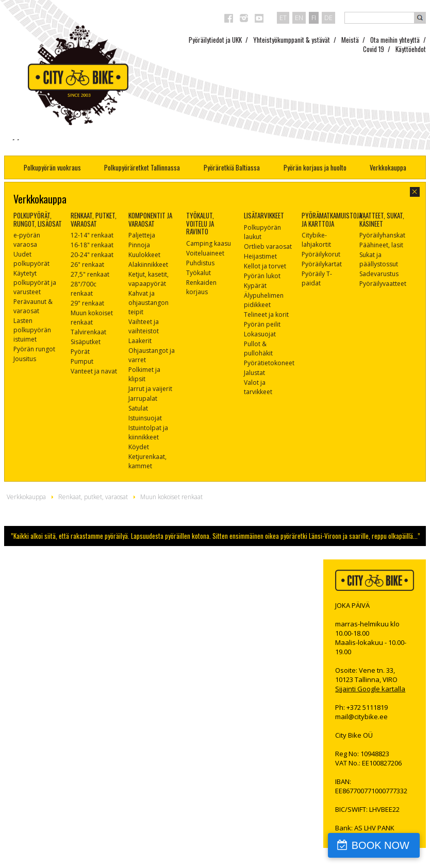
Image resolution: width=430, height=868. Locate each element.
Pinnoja (139, 245)
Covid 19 (374, 49)
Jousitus (25, 359)
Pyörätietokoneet (269, 363)
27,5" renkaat (90, 274)
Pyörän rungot (34, 349)
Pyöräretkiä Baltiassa (232, 167)
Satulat (138, 408)
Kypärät (255, 286)
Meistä (350, 40)
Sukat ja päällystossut (379, 259)
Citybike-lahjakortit (316, 240)
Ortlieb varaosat (268, 246)
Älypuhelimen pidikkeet (264, 300)
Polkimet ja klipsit (144, 374)
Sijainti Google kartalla (370, 689)
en (299, 18)
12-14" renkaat (92, 235)
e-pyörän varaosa (27, 240)
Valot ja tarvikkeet (258, 387)
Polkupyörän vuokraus (52, 167)
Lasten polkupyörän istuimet (32, 330)
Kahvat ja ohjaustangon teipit (148, 303)
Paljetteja (142, 235)
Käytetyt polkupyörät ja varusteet (35, 283)
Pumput (82, 361)
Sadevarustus (379, 274)
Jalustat (254, 373)
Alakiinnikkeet (148, 265)
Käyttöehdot (411, 49)
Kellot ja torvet (265, 266)
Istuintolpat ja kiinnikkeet (148, 432)
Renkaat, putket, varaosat (93, 497)
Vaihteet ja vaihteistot (144, 326)
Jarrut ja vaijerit (150, 389)
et (283, 18)
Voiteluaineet (205, 253)
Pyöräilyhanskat (382, 235)
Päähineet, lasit (381, 245)
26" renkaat (87, 265)
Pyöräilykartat (322, 264)
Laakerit (140, 341)
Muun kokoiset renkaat (92, 318)
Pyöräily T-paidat (317, 278)
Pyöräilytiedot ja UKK (215, 40)
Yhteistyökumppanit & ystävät (292, 40)
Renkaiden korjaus (201, 287)
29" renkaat (87, 303)
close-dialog (415, 192)
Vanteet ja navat (94, 371)
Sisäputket (86, 342)
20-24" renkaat (92, 255)
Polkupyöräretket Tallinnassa (142, 167)
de (328, 18)
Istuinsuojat (145, 418)
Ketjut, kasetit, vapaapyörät (148, 279)
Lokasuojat (260, 334)
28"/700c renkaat (84, 289)
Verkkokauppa (388, 167)
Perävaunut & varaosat (33, 306)
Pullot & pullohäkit (258, 348)
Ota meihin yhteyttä (395, 40)
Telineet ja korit (266, 314)
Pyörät (80, 352)
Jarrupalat (143, 398)
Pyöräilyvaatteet (383, 284)
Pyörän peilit (262, 324)
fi (314, 18)
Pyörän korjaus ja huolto (315, 167)
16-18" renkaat (92, 245)
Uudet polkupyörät (31, 259)
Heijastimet (260, 256)
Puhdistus (200, 263)
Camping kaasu (209, 243)
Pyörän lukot (262, 276)
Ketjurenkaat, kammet (147, 461)
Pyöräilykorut (321, 254)
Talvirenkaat (88, 332)
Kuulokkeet (144, 255)
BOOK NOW (381, 845)
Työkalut (199, 273)
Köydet (139, 447)
